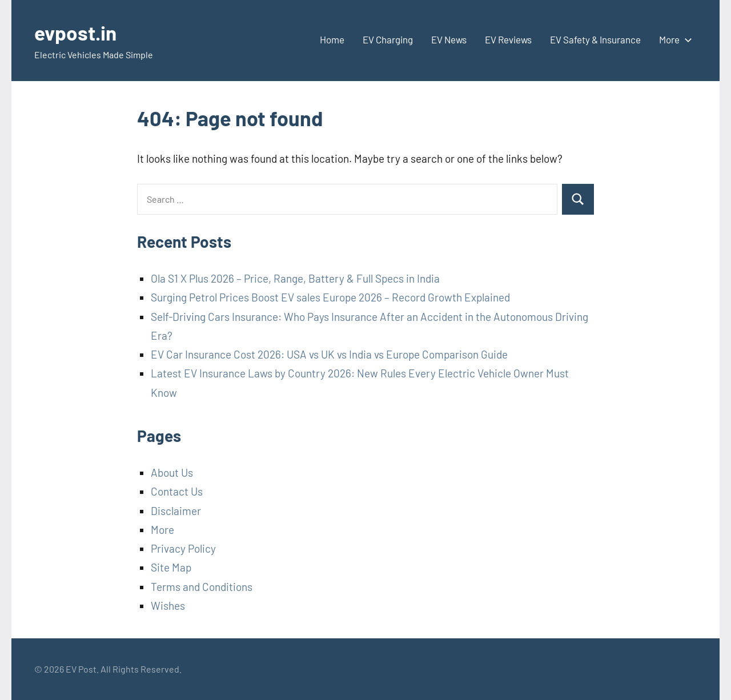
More (673, 39)
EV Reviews (508, 39)
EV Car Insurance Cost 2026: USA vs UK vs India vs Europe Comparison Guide (329, 354)
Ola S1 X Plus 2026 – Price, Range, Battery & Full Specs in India (295, 278)
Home (332, 39)
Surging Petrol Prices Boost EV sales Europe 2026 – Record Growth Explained (330, 297)
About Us (172, 472)
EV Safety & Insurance (595, 39)
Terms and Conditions (202, 587)
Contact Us (177, 491)
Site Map (171, 567)
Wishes (168, 606)
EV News (449, 39)
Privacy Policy (183, 548)
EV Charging (388, 39)
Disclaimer (176, 511)
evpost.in (77, 32)
